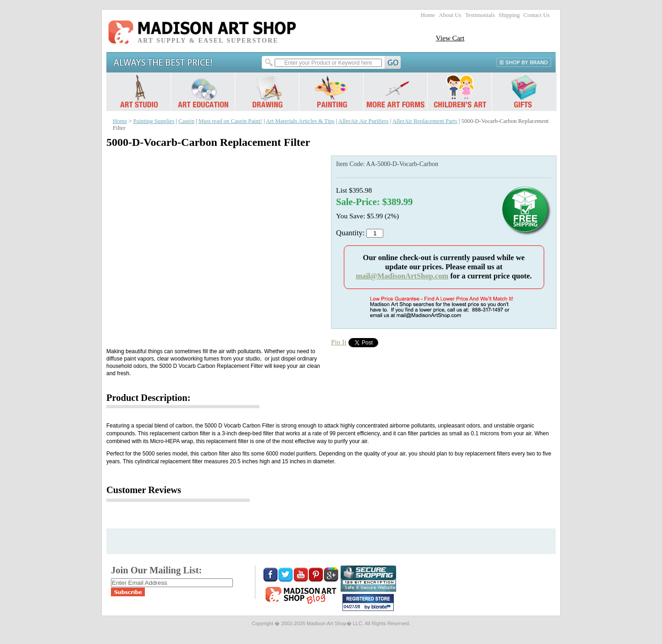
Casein (186, 121)
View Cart (450, 38)
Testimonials (480, 15)
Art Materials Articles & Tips (300, 121)
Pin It (339, 342)
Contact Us (537, 15)
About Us (450, 15)
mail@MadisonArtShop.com (402, 276)
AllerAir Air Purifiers (364, 121)
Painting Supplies (154, 121)
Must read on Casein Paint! (230, 121)
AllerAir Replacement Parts (425, 121)
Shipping (509, 15)
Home (428, 15)
